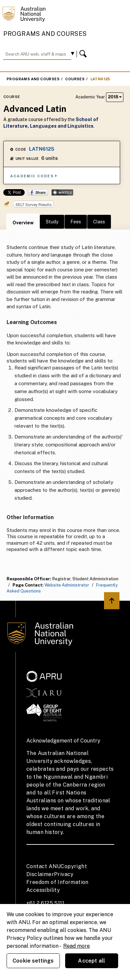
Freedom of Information (57, 882)
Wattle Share (62, 192)
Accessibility (43, 890)
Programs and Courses (45, 34)
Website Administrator (67, 585)
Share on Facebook (38, 192)
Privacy (64, 874)
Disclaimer (40, 874)
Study (52, 222)
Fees (76, 222)
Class (99, 222)
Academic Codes (34, 176)
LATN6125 (100, 79)
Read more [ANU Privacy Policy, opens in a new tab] (77, 946)
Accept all (91, 961)
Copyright (74, 866)
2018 (115, 97)
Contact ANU (43, 866)
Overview (23, 223)
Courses (75, 79)
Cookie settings (33, 961)
